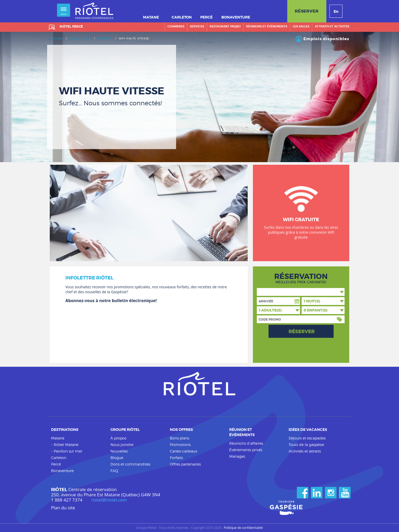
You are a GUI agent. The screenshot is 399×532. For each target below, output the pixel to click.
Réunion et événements (242, 432)
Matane (58, 438)
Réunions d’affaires (246, 443)
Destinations (65, 430)
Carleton (59, 458)
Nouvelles (119, 451)
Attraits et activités (332, 26)
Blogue (117, 458)
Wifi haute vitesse (134, 39)
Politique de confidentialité (243, 528)
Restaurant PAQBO (225, 26)
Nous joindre (122, 445)
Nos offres (181, 430)
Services (197, 26)
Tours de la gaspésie (306, 445)
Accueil (57, 39)
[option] (199, 97)
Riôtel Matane (66, 445)
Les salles (301, 26)
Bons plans (179, 438)
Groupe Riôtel (125, 430)
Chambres (176, 26)
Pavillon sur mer (68, 451)
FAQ (114, 471)
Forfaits (176, 458)
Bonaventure (62, 471)
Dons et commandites (130, 464)
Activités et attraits (305, 451)
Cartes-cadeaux (183, 451)
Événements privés (246, 450)
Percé (56, 464)
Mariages (237, 456)
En (336, 11)
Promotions (180, 445)
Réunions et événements (267, 26)
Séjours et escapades (307, 438)
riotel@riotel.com (109, 500)
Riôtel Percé (80, 39)
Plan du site (63, 508)
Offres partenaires (185, 464)
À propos (118, 438)
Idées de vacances (308, 430)
